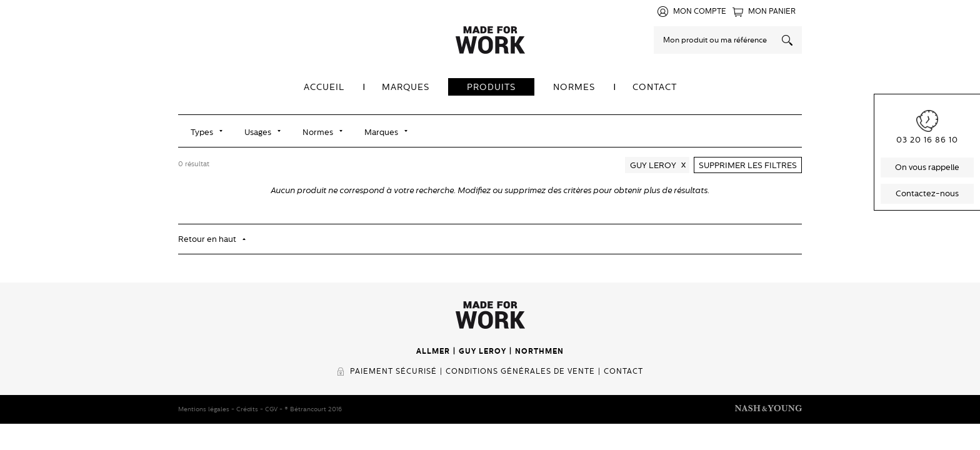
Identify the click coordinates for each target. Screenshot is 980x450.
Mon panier (772, 11)
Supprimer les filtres (748, 165)
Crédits (247, 409)
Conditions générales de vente (520, 371)
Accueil (324, 87)
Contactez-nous (927, 193)
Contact (655, 87)
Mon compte (700, 11)
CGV (271, 409)
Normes (574, 87)
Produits (491, 87)
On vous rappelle (927, 167)
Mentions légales (204, 409)
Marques (406, 87)
